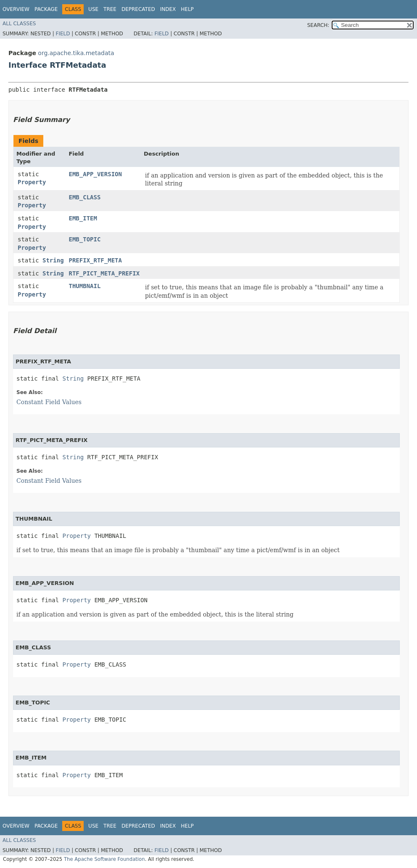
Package (46, 9)
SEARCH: (318, 25)
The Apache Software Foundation (104, 859)
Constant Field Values (49, 402)
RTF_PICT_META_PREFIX (104, 273)
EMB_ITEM (83, 218)
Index (168, 9)
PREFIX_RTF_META (95, 260)
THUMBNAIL (84, 286)
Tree (110, 9)
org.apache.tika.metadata (76, 53)
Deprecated (138, 9)
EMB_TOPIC (84, 239)
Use (93, 9)
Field (63, 34)
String (53, 260)
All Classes (19, 24)
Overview (16, 9)
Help (187, 9)
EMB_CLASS (84, 197)
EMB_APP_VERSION (95, 174)
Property (32, 182)
